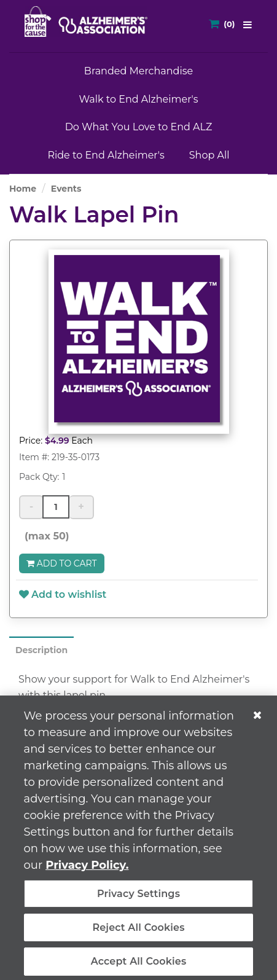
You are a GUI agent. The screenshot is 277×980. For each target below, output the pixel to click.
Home (23, 189)
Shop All (209, 155)
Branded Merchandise (138, 71)
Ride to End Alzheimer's (106, 155)
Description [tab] (41, 650)
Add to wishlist (63, 594)
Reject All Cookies (138, 932)
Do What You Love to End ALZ (139, 127)
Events (66, 189)
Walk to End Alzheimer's (138, 99)
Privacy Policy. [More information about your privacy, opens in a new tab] (87, 870)
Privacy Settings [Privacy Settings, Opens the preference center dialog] (138, 899)
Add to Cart (62, 563)
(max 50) (44, 536)
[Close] (257, 720)
